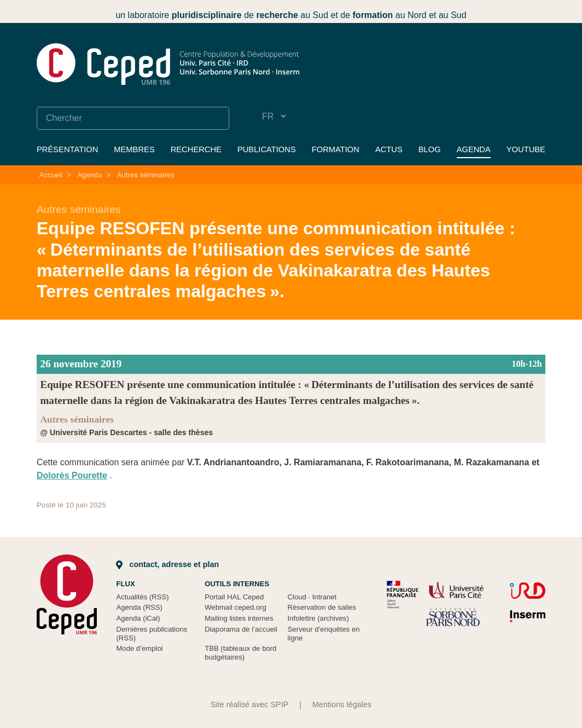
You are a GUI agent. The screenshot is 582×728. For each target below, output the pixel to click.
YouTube (526, 149)
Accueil (51, 175)
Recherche (196, 149)
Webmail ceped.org (235, 607)
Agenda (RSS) (139, 607)
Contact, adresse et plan (167, 564)
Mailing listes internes (239, 618)
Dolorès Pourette (72, 475)
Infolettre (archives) (318, 618)
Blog (430, 149)
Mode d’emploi (139, 648)
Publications (267, 149)
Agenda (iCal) (138, 618)
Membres (134, 149)
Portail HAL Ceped (234, 597)
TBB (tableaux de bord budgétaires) (240, 653)
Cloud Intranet (312, 597)
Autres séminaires (146, 175)
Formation (336, 149)
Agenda (474, 149)
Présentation (67, 149)
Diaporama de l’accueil (241, 629)
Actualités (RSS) (142, 597)
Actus (389, 149)
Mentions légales (342, 704)
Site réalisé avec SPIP (249, 704)
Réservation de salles (322, 607)
